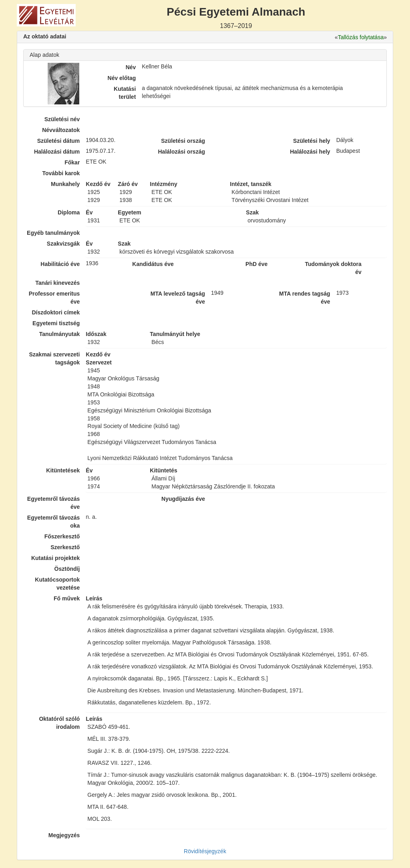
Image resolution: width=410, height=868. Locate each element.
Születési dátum (59, 141)
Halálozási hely (310, 152)
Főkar (72, 162)
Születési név (62, 119)
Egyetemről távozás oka (54, 522)
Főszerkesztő (62, 536)
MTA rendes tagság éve (305, 298)
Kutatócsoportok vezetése (57, 584)
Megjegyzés (64, 835)
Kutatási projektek (55, 558)
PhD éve (256, 264)
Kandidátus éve (153, 264)
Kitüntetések (63, 470)
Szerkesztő (65, 547)
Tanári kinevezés (57, 283)
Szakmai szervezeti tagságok (54, 358)
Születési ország (183, 141)
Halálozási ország (181, 152)
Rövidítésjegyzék (205, 851)
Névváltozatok (61, 130)
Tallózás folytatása (361, 37)
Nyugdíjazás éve (183, 499)
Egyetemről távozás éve (54, 503)
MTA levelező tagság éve (178, 298)
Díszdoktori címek (56, 312)
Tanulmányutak (60, 334)
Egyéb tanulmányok (53, 233)
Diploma (69, 212)
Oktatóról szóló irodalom (59, 723)
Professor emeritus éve (54, 298)
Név (131, 67)
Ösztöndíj (67, 569)
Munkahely (65, 184)
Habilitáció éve (60, 264)
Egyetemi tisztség (56, 323)
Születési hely (312, 141)
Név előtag (122, 78)
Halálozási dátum (57, 152)
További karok (61, 173)
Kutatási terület (125, 93)
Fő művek (67, 598)
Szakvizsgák (63, 244)
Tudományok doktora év (333, 268)
